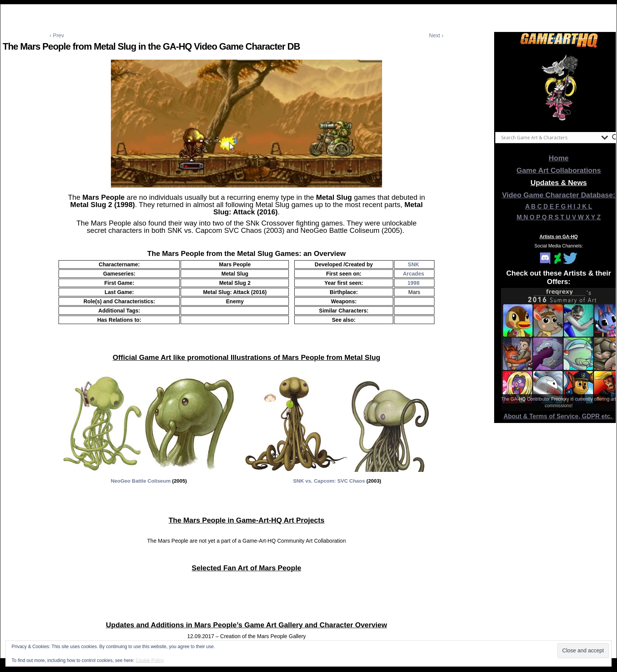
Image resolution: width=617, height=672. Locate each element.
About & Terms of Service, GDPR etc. (559, 416)
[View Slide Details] (559, 88)
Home (559, 158)
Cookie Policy (150, 660)
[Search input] (549, 137)
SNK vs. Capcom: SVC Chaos (329, 481)
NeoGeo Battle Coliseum (141, 481)
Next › (436, 35)
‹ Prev (57, 35)
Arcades (413, 274)
